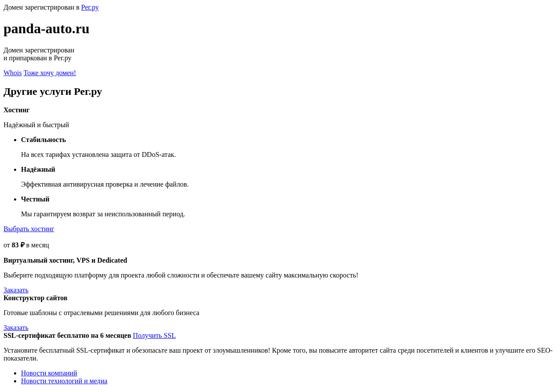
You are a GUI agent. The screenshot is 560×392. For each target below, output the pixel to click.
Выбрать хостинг (29, 229)
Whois (13, 73)
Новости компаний (49, 373)
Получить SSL (154, 335)
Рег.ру (90, 7)
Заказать (16, 290)
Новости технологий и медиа (64, 381)
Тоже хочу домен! (50, 73)
